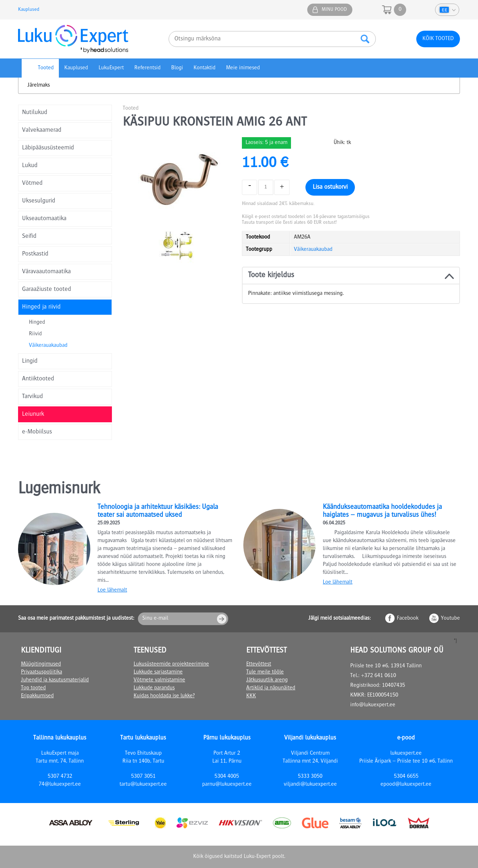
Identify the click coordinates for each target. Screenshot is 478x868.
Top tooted (33, 688)
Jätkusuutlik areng (267, 680)
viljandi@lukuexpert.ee (310, 785)
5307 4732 (60, 777)
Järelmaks (39, 86)
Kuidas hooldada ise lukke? (164, 696)
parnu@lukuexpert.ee (227, 785)
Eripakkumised (37, 696)
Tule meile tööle (265, 672)
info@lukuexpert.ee (373, 705)
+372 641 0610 (379, 676)
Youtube (450, 619)
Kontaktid (205, 68)
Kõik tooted (438, 39)
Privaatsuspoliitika (42, 672)
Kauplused (29, 10)
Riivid (35, 334)
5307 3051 (143, 777)
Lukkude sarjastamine (158, 672)
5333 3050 (310, 777)
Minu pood (334, 10)
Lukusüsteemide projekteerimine (171, 664)
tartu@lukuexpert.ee (143, 785)
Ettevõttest (259, 664)
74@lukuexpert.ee (60, 785)
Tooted (46, 68)
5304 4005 (227, 777)
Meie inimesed (243, 68)
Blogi (177, 68)
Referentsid (147, 68)
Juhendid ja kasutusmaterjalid (55, 680)
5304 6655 (406, 777)
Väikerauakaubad (48, 346)
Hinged (37, 323)
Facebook (408, 619)
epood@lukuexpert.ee (406, 785)
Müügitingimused (41, 664)
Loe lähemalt (112, 590)
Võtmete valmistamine (159, 680)
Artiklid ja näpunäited (271, 688)
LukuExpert (111, 68)
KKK (251, 696)
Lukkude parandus (154, 688)
